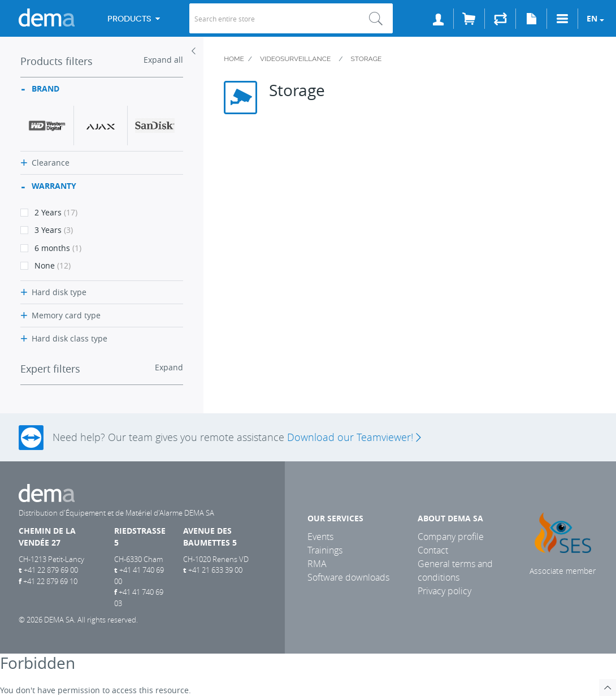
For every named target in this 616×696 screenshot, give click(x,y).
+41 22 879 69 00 (51, 570)
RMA (317, 564)
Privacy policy (444, 591)
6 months (51, 248)
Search (376, 18)
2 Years (49, 212)
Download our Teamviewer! (354, 437)
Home (234, 59)
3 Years (47, 230)
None (45, 265)
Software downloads (348, 577)
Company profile (451, 537)
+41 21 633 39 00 (215, 570)
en (592, 18)
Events (320, 537)
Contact (433, 550)
